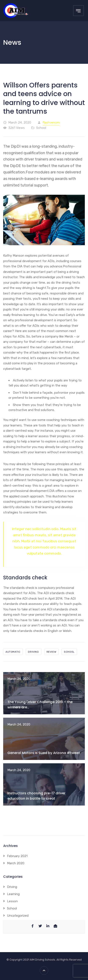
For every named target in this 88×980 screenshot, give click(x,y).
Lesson (12, 901)
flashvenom (51, 122)
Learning (13, 894)
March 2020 (16, 863)
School (41, 128)
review (52, 652)
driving (33, 652)
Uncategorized (18, 916)
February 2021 (17, 856)
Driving (12, 887)
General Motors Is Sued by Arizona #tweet (44, 753)
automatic (13, 652)
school (69, 652)
